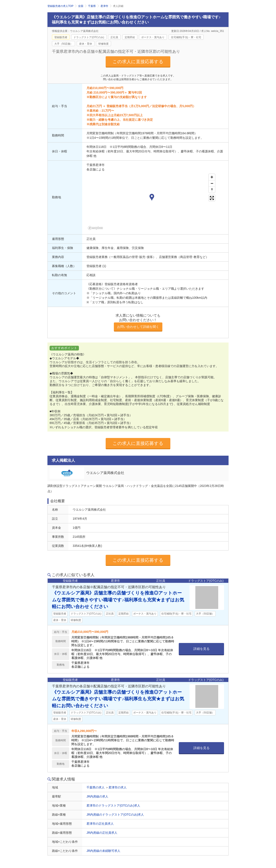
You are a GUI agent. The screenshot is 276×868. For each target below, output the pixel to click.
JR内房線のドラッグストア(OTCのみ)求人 (115, 815)
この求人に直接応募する (138, 62)
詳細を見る (202, 649)
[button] (152, 198)
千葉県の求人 (96, 787)
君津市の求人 (118, 787)
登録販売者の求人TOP (60, 6)
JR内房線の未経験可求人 (103, 851)
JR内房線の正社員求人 (102, 833)
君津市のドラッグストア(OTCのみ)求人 (113, 805)
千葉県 (92, 6)
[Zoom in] (212, 177)
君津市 (104, 6)
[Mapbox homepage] (97, 228)
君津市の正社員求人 (100, 824)
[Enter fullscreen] (212, 198)
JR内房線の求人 (97, 796)
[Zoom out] (212, 183)
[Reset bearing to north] (212, 190)
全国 (81, 6)
